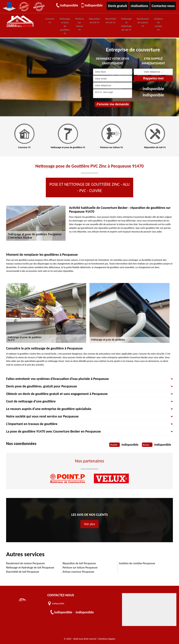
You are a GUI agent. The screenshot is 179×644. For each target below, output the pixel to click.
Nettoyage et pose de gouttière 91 (63, 26)
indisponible (70, 6)
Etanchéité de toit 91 (105, 20)
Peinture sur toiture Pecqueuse (80, 567)
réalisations (141, 6)
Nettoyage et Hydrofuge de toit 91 (119, 24)
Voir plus (89, 524)
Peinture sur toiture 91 (76, 24)
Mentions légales (107, 638)
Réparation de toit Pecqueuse (79, 563)
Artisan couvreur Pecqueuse (78, 571)
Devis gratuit (120, 6)
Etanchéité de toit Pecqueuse (23, 571)
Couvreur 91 (49, 20)
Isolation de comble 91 (149, 24)
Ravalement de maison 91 (135, 22)
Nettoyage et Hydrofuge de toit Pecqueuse (30, 567)
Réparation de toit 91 (90, 20)
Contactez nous (164, 6)
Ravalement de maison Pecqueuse (25, 563)
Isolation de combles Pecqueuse (137, 563)
